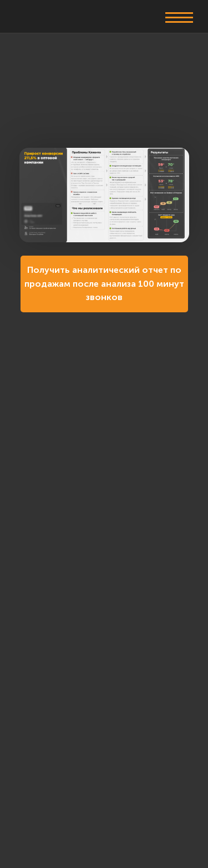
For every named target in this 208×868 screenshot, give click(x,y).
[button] (179, 17)
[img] (45, 15)
